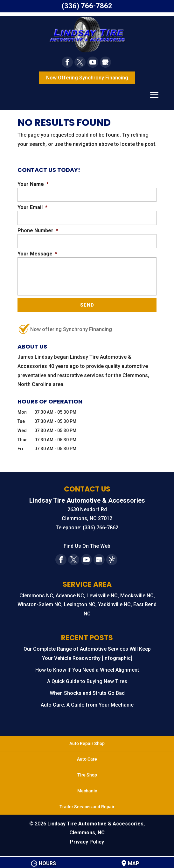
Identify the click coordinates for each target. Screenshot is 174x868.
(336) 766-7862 (87, 6)
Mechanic (87, 791)
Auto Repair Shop (87, 744)
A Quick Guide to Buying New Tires (87, 682)
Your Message (37, 254)
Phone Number (38, 231)
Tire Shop (87, 776)
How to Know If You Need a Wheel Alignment (87, 670)
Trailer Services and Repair (87, 807)
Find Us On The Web (87, 546)
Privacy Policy (87, 842)
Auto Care (87, 760)
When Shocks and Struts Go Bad (87, 694)
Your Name (33, 184)
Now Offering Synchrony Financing (87, 78)
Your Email (32, 207)
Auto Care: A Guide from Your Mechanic (87, 705)
